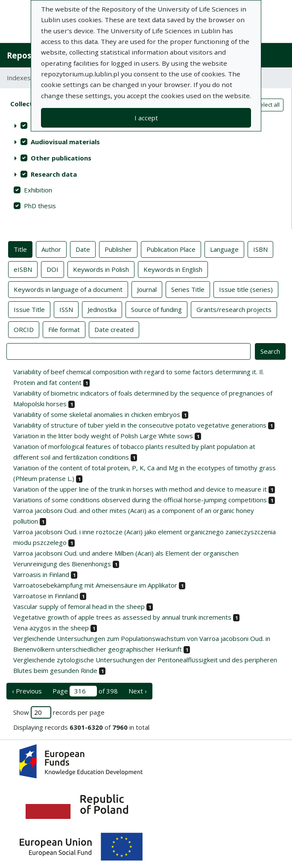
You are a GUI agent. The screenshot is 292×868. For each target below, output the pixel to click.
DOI (53, 269)
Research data (54, 174)
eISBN (23, 269)
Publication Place (171, 249)
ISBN (260, 249)
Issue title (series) (246, 289)
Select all (268, 105)
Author (51, 249)
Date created (114, 329)
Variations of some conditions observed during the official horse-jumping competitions (140, 500)
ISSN (66, 309)
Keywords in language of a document (68, 289)
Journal (147, 289)
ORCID (24, 329)
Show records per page (59, 712)
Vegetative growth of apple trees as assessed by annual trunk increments (122, 617)
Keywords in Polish (101, 269)
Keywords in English (173, 269)
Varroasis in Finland (41, 574)
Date (83, 249)
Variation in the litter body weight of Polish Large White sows (103, 436)
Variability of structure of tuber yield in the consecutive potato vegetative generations (140, 425)
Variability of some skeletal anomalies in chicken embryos (97, 414)
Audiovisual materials (65, 142)
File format (64, 329)
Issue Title (29, 309)
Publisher (118, 249)
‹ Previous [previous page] (27, 691)
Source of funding (156, 309)
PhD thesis (40, 206)
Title (20, 249)
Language (224, 249)
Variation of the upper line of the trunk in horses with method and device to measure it (140, 489)
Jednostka (102, 309)
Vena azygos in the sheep (51, 628)
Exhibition (38, 190)
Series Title (188, 289)
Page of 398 (85, 691)
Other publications (61, 158)
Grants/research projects (234, 309)
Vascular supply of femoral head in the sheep (79, 606)
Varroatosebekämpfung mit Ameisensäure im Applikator (95, 585)
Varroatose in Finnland (46, 596)
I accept (146, 118)
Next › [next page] (138, 691)
